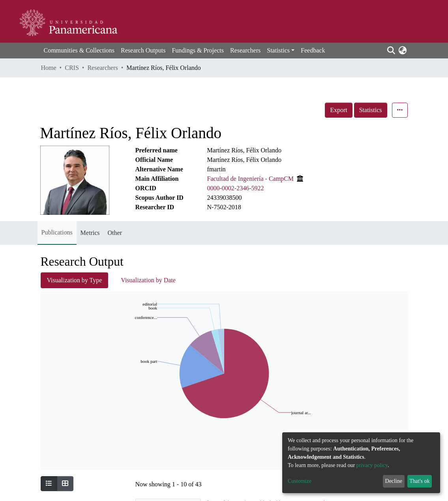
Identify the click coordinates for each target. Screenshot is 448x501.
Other (114, 233)
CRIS (72, 68)
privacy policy (372, 465)
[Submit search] (391, 51)
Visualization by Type (75, 280)
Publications (57, 232)
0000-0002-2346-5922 (236, 188)
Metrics (90, 233)
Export (339, 110)
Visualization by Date (148, 280)
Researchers (245, 50)
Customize (300, 481)
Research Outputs (143, 50)
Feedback (313, 50)
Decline (394, 481)
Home (49, 68)
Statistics (371, 110)
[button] (403, 51)
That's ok (419, 481)
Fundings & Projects (198, 50)
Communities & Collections (79, 50)
